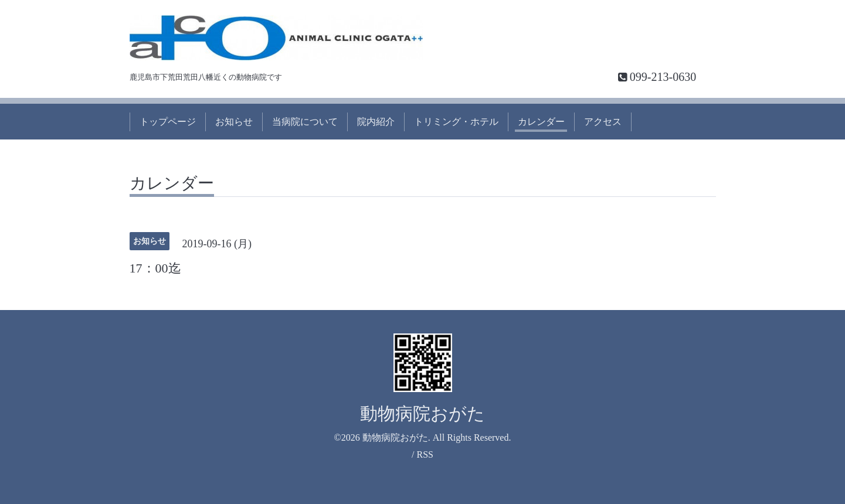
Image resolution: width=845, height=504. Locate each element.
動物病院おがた (422, 413)
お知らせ (234, 122)
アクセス (603, 122)
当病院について (305, 122)
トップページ (168, 122)
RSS (425, 454)
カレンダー (541, 122)
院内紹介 (376, 122)
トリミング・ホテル (456, 122)
